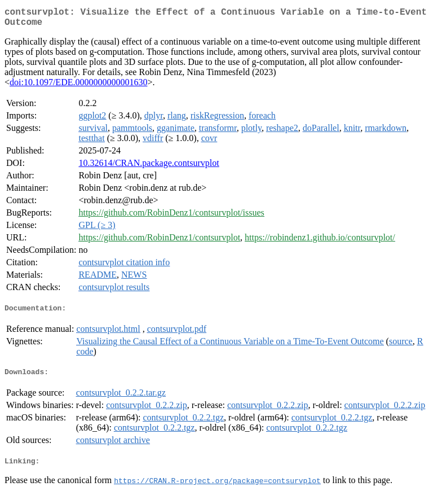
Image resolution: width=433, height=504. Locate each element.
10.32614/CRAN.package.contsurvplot (149, 167)
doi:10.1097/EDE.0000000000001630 (78, 87)
